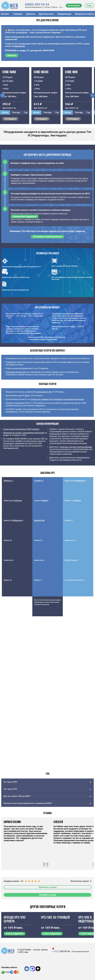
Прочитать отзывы (48, 887)
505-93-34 (61, 951)
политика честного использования (76, 447)
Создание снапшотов (15, 372)
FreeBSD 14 (39, 481)
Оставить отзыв (47, 895)
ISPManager (80, 481)
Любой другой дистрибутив (74, 580)
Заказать (12, 55)
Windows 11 (8, 481)
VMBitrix (45, 501)
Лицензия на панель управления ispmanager (24, 433)
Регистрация (74, 6)
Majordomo (20, 46)
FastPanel (18, 501)
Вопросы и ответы (85, 14)
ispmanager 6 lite (44, 392)
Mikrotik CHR (39, 520)
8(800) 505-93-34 (37, 4)
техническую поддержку (25, 216)
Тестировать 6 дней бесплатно (48, 237)
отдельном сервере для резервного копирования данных (57, 399)
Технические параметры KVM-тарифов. (21, 429)
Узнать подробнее (15, 934)
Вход (89, 6)
